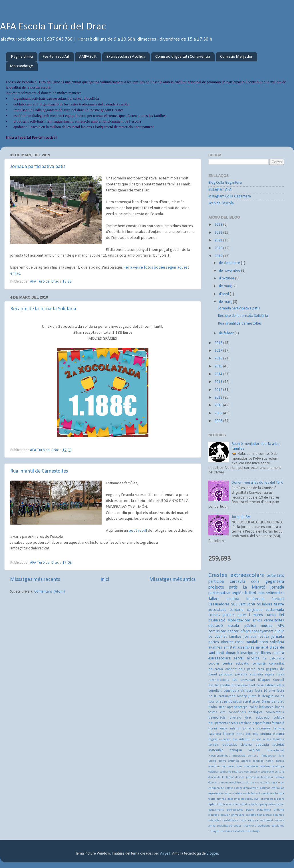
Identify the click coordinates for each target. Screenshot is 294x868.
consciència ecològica (246, 712)
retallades (215, 820)
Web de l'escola (221, 203)
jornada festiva (256, 637)
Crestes (218, 575)
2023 (219, 225)
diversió (235, 718)
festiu (267, 723)
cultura (279, 772)
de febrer (227, 333)
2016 (219, 358)
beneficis (215, 691)
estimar (265, 788)
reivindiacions (219, 680)
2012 (219, 390)
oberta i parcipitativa (263, 804)
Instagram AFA (220, 190)
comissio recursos (231, 772)
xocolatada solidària (226, 610)
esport (257, 723)
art (253, 685)
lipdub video (224, 804)
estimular (278, 788)
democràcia (217, 718)
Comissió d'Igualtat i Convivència (183, 57)
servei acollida (247, 658)
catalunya (278, 766)
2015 (219, 366)
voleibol (254, 750)
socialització (224, 826)
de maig (226, 286)
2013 (219, 382)
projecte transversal (259, 815)
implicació (240, 799)
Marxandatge (22, 66)
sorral (247, 702)
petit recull (138, 531)
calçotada (255, 610)
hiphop (242, 696)
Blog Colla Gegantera (225, 183)
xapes (256, 702)
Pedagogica (269, 756)
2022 (219, 233)
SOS (234, 604)
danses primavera (247, 777)
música (267, 626)
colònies (214, 772)
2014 (219, 374)
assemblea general (253, 648)
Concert (278, 599)
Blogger (213, 854)
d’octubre (227, 278)
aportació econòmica (235, 685)
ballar (253, 707)
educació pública (270, 718)
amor (222, 707)
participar (226, 675)
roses (240, 642)
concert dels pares (240, 669)
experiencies (216, 794)
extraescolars (247, 575)
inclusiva (253, 799)
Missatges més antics (172, 580)
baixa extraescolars (270, 685)
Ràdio (213, 707)
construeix (231, 691)
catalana (265, 766)
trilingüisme (217, 831)
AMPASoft (88, 57)
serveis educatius (223, 745)
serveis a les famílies (268, 739)
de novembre (230, 271)
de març (226, 302)
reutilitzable (230, 820)
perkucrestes (235, 810)
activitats (276, 576)
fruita (212, 799)
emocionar (277, 783)
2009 (219, 413)
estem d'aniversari (246, 788)
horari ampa (218, 729)
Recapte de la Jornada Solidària (43, 309)
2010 (219, 405)
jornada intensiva (256, 729)
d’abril (224, 294)
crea (261, 669)
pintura (266, 734)
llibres (266, 653)
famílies (235, 637)
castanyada (275, 610)
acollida (233, 599)
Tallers (214, 599)
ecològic (265, 783)
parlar (280, 804)
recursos (279, 815)
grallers (229, 615)
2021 (219, 240)
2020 (219, 248)
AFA (281, 626)
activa (222, 761)
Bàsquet (264, 680)
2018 (219, 343)
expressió (231, 794)
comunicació (252, 772)
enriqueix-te (216, 788)
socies (238, 826)
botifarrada (255, 599)
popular (225, 815)
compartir (259, 664)
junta (252, 696)
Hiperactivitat (275, 750)
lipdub (212, 804)
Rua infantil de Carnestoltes (39, 471)
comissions (218, 631)
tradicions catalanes (271, 826)
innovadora (266, 799)
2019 (219, 256)
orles (219, 702)
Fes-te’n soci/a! (56, 57)
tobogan (236, 750)
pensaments (216, 810)
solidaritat (275, 593)
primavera (238, 815)
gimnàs (221, 799)
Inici (105, 580)
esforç (229, 788)
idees (230, 799)
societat (278, 745)
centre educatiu (236, 664)
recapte (225, 739)
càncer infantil (239, 631)
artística (234, 761)
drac (248, 718)
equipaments (218, 723)
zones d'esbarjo (250, 831)
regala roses (275, 675)
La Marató (254, 587)
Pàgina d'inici (22, 57)
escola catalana (240, 723)
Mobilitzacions (239, 620)
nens (240, 734)
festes (255, 794)
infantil (235, 729)
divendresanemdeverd (222, 783)
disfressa (247, 691)
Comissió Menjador (236, 57)
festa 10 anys (265, 691)
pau (256, 734)
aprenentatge (237, 707)
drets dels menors (248, 783)
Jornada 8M (241, 517)
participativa (233, 702)
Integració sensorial (246, 756)
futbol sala (255, 593)
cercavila (237, 582)
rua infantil (241, 739)
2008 (219, 421)
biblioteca (266, 707)
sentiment (266, 820)
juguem (279, 799)
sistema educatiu (255, 745)
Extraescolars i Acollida (126, 57)
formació (278, 723)
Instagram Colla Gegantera (230, 196)
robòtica (253, 820)
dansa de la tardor (221, 777)
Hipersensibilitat (219, 756)
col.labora (264, 604)
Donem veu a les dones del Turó (258, 483)
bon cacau (228, 766)
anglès (238, 593)
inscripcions (250, 653)
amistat (229, 648)
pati (248, 734)
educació (216, 626)
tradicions (250, 826)
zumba (271, 615)
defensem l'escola (272, 777)
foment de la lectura (272, 794)
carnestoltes (274, 620)
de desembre (230, 263)
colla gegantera (268, 582)
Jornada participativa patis (38, 167)
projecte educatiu (249, 675)
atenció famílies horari (257, 761)
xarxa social (232, 831)
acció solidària (272, 642)
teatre (279, 604)
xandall (252, 642)
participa (216, 582)
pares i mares (250, 615)
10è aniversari (243, 680)
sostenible (216, 750)
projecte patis (223, 587)
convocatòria (275, 712)
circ (223, 712)
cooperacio (267, 772)
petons (250, 810)
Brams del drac (273, 702)
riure (243, 820)
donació (232, 653)
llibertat (229, 734)
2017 (219, 351)
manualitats (241, 804)
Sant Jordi (247, 604)
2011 (219, 398)
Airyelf (165, 854)
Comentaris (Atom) (50, 592)
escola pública (242, 626)
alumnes (215, 648)
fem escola (244, 794)
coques (214, 615)
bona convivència (247, 766)
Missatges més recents (35, 580)
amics (257, 620)
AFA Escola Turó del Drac (53, 27)
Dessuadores (219, 604)
